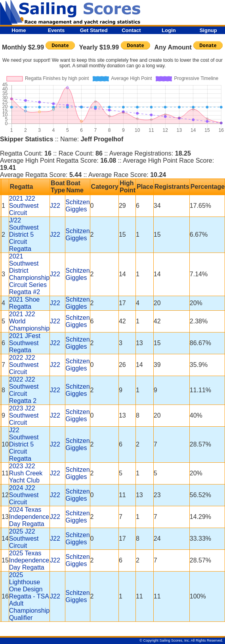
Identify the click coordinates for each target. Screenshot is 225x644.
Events (56, 30)
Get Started (94, 30)
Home (19, 30)
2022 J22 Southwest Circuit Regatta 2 (24, 390)
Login (169, 30)
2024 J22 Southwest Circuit (24, 495)
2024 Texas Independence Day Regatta (29, 517)
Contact (131, 30)
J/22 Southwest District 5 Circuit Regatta (24, 235)
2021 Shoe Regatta (24, 303)
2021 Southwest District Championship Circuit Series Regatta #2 (29, 274)
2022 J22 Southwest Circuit (24, 365)
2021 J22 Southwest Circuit (24, 206)
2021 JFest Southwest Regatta (25, 343)
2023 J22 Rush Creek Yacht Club (26, 473)
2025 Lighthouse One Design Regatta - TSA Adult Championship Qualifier (29, 596)
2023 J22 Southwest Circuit (24, 415)
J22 (55, 206)
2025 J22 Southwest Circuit (24, 539)
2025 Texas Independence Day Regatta (29, 560)
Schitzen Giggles (77, 206)
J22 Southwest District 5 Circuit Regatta (24, 444)
